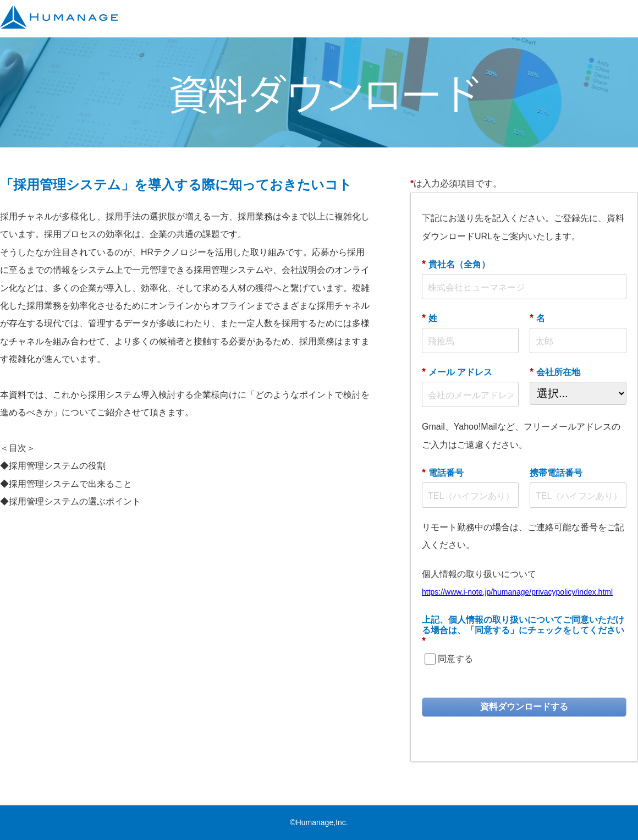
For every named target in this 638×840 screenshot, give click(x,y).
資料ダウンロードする (524, 707)
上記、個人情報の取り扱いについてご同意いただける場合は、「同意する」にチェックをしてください (523, 631)
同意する (455, 659)
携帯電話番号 (556, 473)
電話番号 (443, 473)
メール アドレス (457, 372)
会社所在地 (555, 372)
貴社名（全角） (456, 264)
